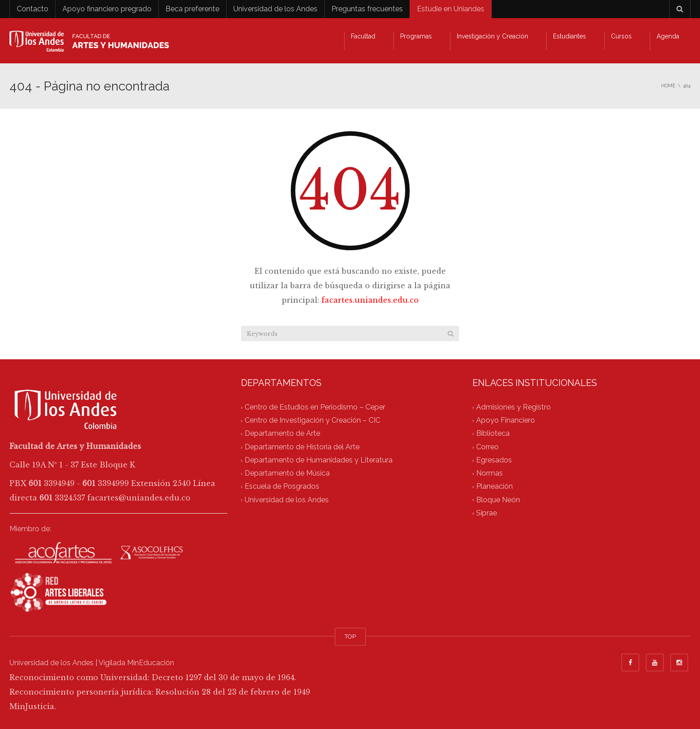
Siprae (487, 513)
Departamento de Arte (282, 434)
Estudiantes (570, 36)
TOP (350, 636)
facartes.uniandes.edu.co (370, 300)
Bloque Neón (498, 500)
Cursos (621, 36)
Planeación (494, 487)
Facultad (363, 36)
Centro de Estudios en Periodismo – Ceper (315, 407)
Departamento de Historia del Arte (302, 447)
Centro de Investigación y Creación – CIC (312, 421)
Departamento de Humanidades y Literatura (319, 460)
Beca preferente (192, 9)
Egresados (494, 460)
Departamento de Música (287, 474)
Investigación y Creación (492, 36)
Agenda (668, 36)
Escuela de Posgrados (282, 487)
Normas (490, 474)
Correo (487, 447)
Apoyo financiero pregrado (107, 9)
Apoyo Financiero (506, 421)
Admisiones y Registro (513, 407)
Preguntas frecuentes (367, 9)
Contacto (33, 9)
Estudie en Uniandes (451, 9)
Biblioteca (493, 434)
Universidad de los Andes (275, 9)
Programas (416, 36)
